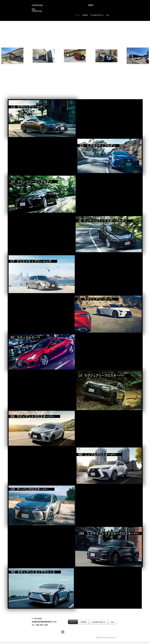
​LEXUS (37, 5)
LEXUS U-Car (37, 11)
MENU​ (91, 5)
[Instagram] (63, 632)
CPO (33, 9)
